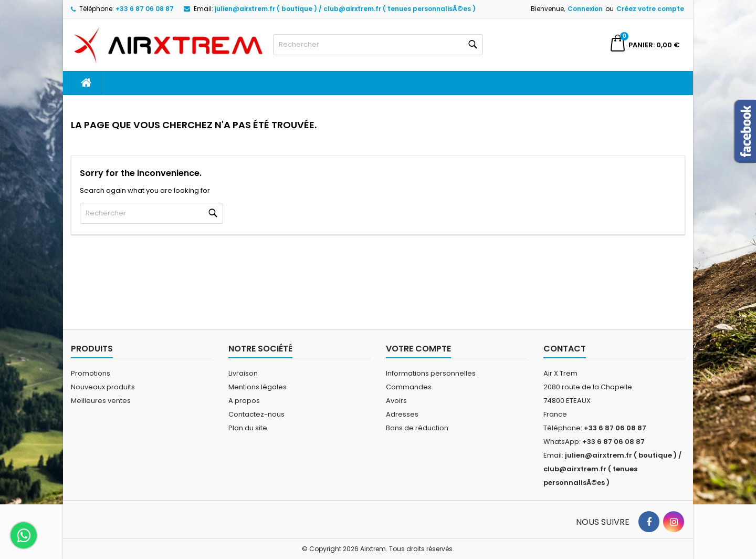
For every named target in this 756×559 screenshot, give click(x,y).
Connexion (585, 9)
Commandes (409, 387)
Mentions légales (258, 387)
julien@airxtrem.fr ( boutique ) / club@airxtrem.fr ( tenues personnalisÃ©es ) (345, 9)
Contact (565, 349)
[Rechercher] (378, 45)
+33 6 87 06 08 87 (145, 9)
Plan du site (248, 428)
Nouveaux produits (103, 387)
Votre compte (418, 349)
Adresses (402, 414)
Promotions (91, 373)
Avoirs (396, 401)
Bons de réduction (417, 428)
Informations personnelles (431, 373)
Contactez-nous (256, 414)
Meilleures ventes (101, 401)
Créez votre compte (650, 9)
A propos (244, 401)
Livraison (243, 373)
